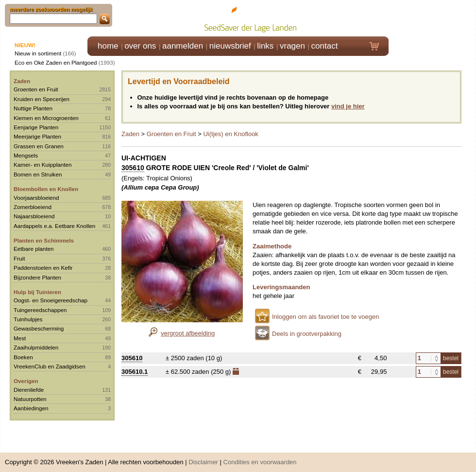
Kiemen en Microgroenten (46, 118)
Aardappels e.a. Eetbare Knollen (54, 226)
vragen (292, 46)
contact (325, 46)
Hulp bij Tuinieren (37, 292)
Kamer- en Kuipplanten (43, 165)
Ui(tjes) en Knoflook (230, 134)
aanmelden (183, 46)
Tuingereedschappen (40, 310)
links (265, 46)
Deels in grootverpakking (307, 334)
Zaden (22, 81)
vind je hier (348, 106)
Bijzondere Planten (37, 277)
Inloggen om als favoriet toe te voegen (325, 317)
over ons (140, 46)
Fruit (19, 258)
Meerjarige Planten (37, 136)
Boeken (23, 357)
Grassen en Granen (39, 146)
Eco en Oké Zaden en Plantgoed (56, 62)
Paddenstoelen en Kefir (43, 268)
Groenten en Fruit (36, 89)
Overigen (26, 381)
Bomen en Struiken (38, 174)
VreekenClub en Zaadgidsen (50, 366)
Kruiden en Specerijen (42, 99)
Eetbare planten (34, 249)
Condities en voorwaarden (260, 457)
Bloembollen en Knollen (46, 189)
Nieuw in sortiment (38, 53)
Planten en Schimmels (44, 240)
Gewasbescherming (39, 328)
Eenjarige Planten (36, 127)
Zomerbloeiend (33, 207)
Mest (20, 338)
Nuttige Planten (33, 108)
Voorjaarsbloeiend (36, 198)
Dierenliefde (29, 390)
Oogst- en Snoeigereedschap (51, 300)
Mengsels (26, 155)
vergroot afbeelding (188, 333)
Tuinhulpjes (28, 319)
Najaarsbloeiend (34, 216)
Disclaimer (203, 457)
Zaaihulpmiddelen (36, 347)
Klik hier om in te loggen (433, 18)
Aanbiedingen (31, 408)
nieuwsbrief (230, 46)
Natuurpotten (30, 399)
